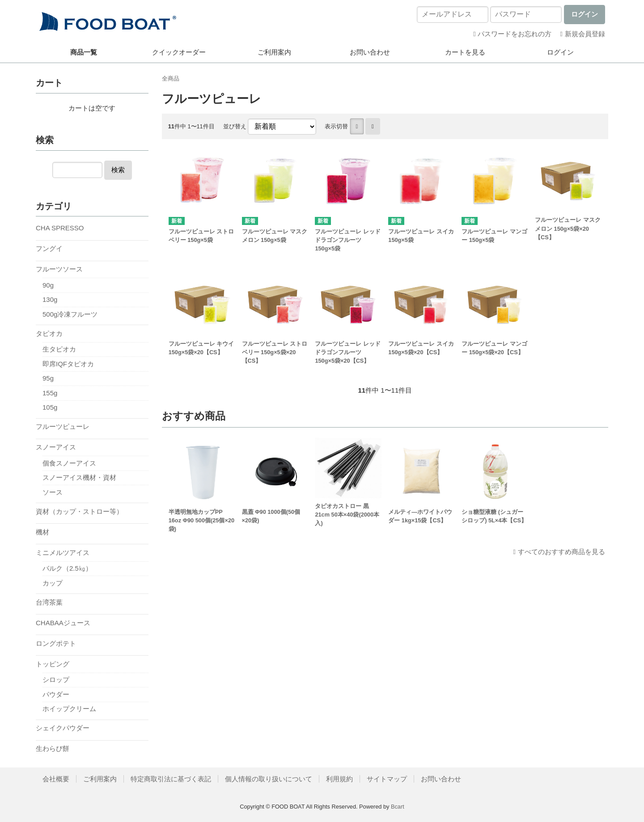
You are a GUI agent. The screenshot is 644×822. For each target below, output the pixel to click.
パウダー (56, 694)
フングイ (49, 248)
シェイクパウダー (63, 728)
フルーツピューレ (63, 426)
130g (50, 299)
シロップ (56, 680)
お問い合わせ (370, 52)
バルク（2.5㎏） (67, 568)
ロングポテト (56, 643)
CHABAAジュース (63, 623)
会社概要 (56, 779)
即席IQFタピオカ (68, 364)
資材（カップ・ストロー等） (79, 511)
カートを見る (465, 52)
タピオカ (49, 333)
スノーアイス (56, 447)
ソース (53, 492)
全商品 (171, 78)
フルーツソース (59, 269)
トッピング (53, 664)
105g (50, 407)
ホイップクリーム (69, 709)
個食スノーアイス (69, 463)
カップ (53, 583)
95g (48, 378)
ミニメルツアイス (63, 553)
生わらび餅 (53, 748)
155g (50, 393)
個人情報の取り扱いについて (269, 779)
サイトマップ (387, 779)
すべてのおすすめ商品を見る (561, 552)
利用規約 (339, 779)
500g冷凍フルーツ (70, 314)
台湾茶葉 (49, 602)
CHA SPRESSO (60, 228)
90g (48, 285)
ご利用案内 (274, 52)
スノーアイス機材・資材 (79, 477)
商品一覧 (84, 52)
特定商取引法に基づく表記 (171, 779)
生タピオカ (59, 349)
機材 (42, 532)
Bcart (398, 807)
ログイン (560, 52)
